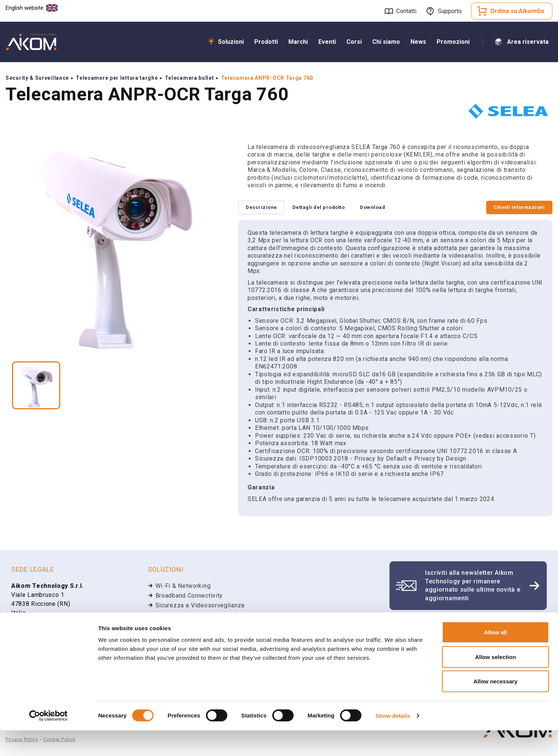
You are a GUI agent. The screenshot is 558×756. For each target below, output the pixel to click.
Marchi (298, 42)
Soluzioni (231, 42)
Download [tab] (381, 208)
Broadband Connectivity (189, 596)
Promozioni (453, 42)
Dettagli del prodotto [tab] (323, 208)
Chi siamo (386, 42)
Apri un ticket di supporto (451, 626)
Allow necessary (495, 707)
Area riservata (528, 42)
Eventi (327, 42)
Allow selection (495, 682)
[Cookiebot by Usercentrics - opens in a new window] (48, 741)
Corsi (354, 42)
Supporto (450, 11)
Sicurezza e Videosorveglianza (200, 606)
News (418, 42)
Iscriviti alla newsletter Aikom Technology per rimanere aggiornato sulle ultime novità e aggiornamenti (473, 586)
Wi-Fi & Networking (183, 587)
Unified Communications (190, 635)
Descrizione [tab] (263, 208)
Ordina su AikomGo (517, 11)
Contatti (406, 11)
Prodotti (266, 42)
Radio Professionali (184, 616)
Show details (393, 741)
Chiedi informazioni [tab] (518, 208)
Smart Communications (188, 626)
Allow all (496, 658)
